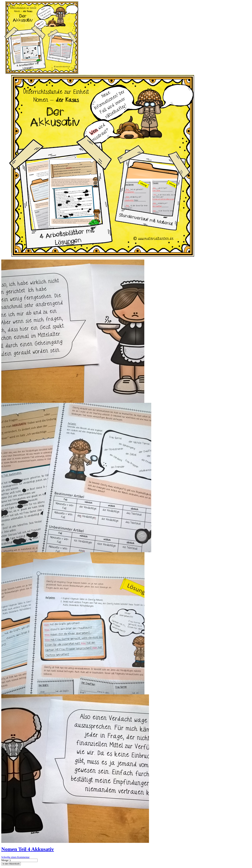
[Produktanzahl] (23, 860)
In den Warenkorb (11, 864)
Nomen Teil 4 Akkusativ (28, 849)
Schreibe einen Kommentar (15, 857)
